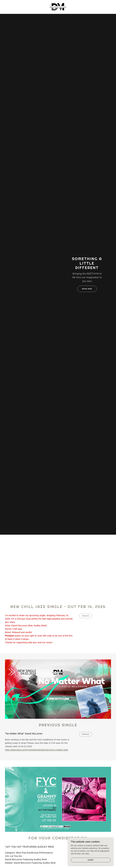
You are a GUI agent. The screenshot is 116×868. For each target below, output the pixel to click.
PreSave (86, 616)
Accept (91, 861)
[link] (58, 7)
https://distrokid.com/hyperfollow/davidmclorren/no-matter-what (36, 750)
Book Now (87, 289)
